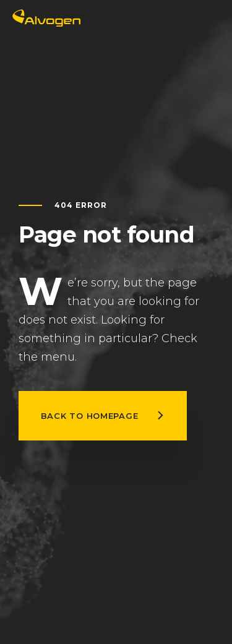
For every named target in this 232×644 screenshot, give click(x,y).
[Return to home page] (46, 23)
